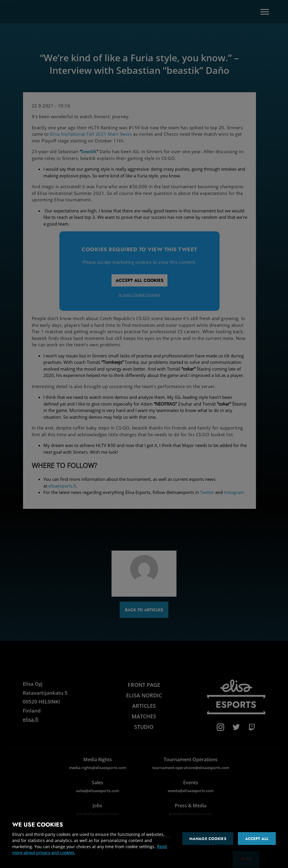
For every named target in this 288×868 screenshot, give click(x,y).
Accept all (257, 839)
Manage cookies (208, 839)
